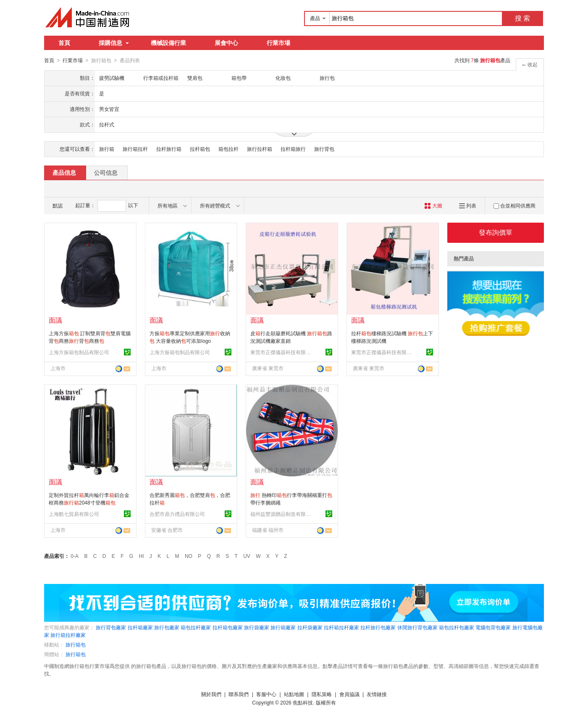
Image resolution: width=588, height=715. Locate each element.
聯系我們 (239, 694)
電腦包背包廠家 (493, 627)
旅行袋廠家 (257, 627)
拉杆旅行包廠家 (378, 627)
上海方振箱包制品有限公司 (79, 352)
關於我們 (211, 694)
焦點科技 (303, 702)
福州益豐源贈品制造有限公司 (282, 514)
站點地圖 (294, 694)
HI (142, 556)
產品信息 (64, 172)
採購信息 (114, 43)
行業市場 (278, 43)
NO (189, 556)
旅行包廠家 (167, 627)
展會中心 (226, 43)
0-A (75, 556)
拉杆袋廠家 (310, 627)
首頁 (64, 43)
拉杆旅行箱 (169, 149)
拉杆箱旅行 (293, 149)
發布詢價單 (496, 232)
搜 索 (522, 18)
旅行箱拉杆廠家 (68, 635)
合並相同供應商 (514, 205)
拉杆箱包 (200, 149)
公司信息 (106, 172)
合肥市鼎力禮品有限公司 (177, 514)
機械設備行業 (168, 43)
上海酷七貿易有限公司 (74, 514)
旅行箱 (107, 149)
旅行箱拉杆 (135, 149)
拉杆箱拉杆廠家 (341, 627)
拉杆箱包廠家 (228, 627)
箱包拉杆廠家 (196, 627)
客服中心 (266, 694)
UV (247, 556)
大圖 (433, 205)
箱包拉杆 (228, 149)
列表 (468, 205)
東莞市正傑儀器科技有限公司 (282, 352)
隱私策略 (322, 694)
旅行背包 (324, 149)
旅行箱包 (76, 644)
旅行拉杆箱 (260, 149)
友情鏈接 (377, 694)
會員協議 (349, 694)
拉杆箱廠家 (140, 627)
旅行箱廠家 (283, 627)
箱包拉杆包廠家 (457, 627)
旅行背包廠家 (111, 627)
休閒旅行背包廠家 (417, 627)
